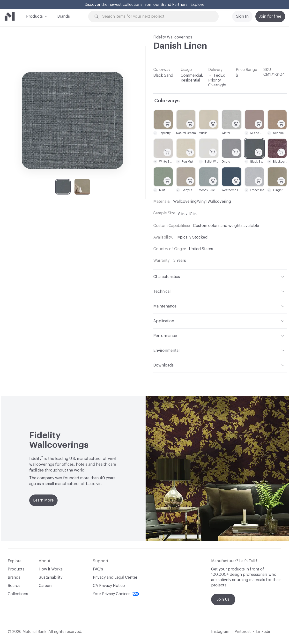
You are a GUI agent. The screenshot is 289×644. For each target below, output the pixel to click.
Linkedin (264, 632)
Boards (14, 586)
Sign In (242, 16)
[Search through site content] (156, 17)
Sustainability (51, 577)
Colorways (167, 101)
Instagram (220, 632)
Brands (64, 16)
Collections (18, 594)
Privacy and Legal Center (115, 577)
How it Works (51, 569)
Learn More (43, 500)
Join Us (223, 599)
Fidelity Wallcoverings (173, 37)
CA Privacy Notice (109, 586)
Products (34, 16)
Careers (46, 586)
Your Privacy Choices (116, 594)
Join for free (270, 16)
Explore (197, 5)
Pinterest (243, 632)
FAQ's (98, 569)
